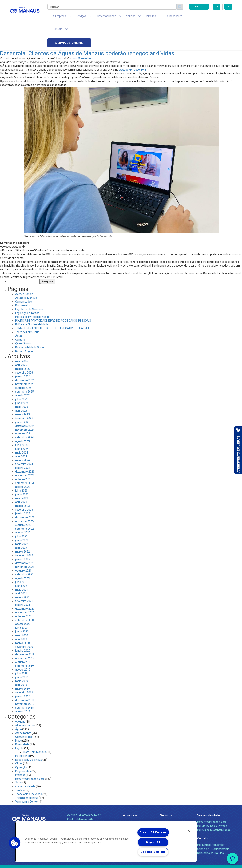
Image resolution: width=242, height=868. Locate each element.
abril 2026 (21, 340)
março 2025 (22, 389)
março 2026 (22, 343)
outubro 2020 (23, 591)
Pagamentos (23, 746)
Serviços (166, 790)
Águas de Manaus (26, 272)
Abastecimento (25, 700)
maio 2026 (22, 336)
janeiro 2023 (23, 488)
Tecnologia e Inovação (29, 769)
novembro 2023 (25, 450)
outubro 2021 (23, 545)
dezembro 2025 (25, 355)
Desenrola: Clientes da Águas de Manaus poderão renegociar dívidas (87, 28)
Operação (21, 742)
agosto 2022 (23, 507)
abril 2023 (21, 477)
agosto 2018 (23, 686)
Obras (19, 738)
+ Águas (20, 696)
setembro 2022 (24, 503)
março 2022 (22, 526)
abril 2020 (21, 614)
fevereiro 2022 (24, 530)
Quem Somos (24, 318)
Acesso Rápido (24, 269)
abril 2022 (21, 522)
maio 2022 (22, 519)
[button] (15, 843)
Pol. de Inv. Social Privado (212, 800)
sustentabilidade (25, 761)
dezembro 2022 (25, 492)
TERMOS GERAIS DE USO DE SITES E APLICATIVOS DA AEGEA (52, 303)
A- (228, 7)
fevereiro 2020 (24, 621)
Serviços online (211, 17)
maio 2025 (22, 382)
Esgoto (19, 723)
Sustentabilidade (208, 790)
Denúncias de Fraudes (210, 828)
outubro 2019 (23, 637)
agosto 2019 (23, 644)
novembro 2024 (25, 404)
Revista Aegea (24, 326)
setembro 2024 (24, 412)
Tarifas (20, 765)
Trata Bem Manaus (34, 727)
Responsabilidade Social (30, 322)
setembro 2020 (24, 595)
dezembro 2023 (25, 446)
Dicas (18, 715)
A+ (217, 7)
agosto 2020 (23, 599)
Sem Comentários (83, 33)
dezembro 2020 (25, 583)
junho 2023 (22, 469)
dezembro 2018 (25, 675)
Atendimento (23, 708)
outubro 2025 (23, 363)
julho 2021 (21, 557)
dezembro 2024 (25, 401)
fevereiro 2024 (24, 439)
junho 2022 (22, 515)
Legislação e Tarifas (27, 288)
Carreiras (136, 17)
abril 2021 (21, 568)
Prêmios (20, 750)
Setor (19, 757)
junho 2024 (22, 423)
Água (18, 311)
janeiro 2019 (23, 671)
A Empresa (130, 790)
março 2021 (22, 572)
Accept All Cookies (153, 832)
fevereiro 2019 (24, 667)
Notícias (129, 809)
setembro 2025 (24, 366)
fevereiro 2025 (24, 393)
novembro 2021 (25, 541)
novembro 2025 (25, 359)
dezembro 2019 (25, 629)
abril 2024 (21, 431)
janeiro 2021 (23, 580)
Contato (20, 314)
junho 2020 (22, 606)
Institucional (22, 731)
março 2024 (22, 435)
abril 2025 (21, 385)
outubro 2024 (23, 408)
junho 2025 (22, 378)
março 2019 (22, 663)
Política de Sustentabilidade (32, 299)
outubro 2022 (23, 500)
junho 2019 (22, 652)
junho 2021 (22, 561)
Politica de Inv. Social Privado (32, 291)
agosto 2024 (23, 416)
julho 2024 (21, 420)
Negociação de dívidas (29, 734)
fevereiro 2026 (24, 347)
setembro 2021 (24, 549)
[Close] (189, 831)
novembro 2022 (25, 496)
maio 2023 (22, 473)
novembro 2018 (25, 679)
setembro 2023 (24, 458)
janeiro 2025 (23, 397)
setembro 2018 (24, 682)
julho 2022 (21, 511)
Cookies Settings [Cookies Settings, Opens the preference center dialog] (153, 852)
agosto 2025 (23, 370)
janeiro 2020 (23, 625)
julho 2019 (21, 648)
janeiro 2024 (23, 442)
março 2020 (22, 618)
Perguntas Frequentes (211, 819)
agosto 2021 (23, 553)
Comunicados (24, 276)
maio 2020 (22, 610)
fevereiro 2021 (24, 576)
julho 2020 (21, 602)
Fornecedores (156, 17)
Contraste (199, 7)
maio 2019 (22, 656)
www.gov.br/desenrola (132, 44)
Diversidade (22, 719)
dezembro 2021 (25, 538)
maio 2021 (22, 564)
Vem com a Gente (26, 776)
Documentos (23, 280)
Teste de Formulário (27, 307)
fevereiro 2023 (24, 484)
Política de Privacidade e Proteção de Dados (121, 862)
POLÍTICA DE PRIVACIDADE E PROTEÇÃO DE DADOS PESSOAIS (53, 295)
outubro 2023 (23, 454)
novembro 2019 (25, 633)
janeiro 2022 (23, 534)
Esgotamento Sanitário (29, 284)
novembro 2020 (25, 587)
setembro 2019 (24, 640)
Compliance (130, 800)
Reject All (153, 842)
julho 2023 (21, 465)
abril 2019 (21, 660)
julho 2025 (21, 374)
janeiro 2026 (23, 351)
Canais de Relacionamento (213, 823)
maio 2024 (22, 427)
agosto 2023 (23, 462)
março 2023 (22, 481)
